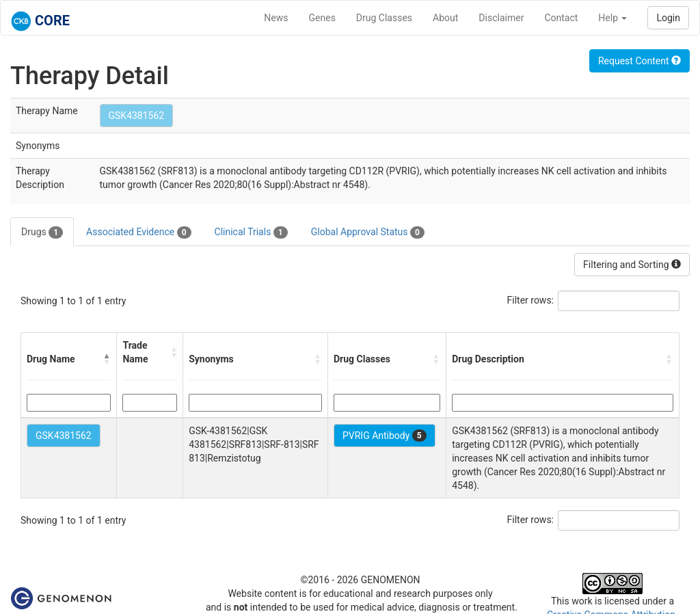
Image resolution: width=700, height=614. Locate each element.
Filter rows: (531, 300)
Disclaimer (501, 18)
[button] (107, 359)
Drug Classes (384, 18)
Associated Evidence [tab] (138, 232)
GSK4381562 (137, 116)
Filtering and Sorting (632, 265)
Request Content (640, 61)
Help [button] (612, 18)
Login (668, 18)
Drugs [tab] (42, 232)
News (276, 18)
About (445, 18)
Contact (561, 18)
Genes (322, 18)
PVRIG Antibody (385, 436)
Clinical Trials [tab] (251, 232)
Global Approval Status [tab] (368, 232)
